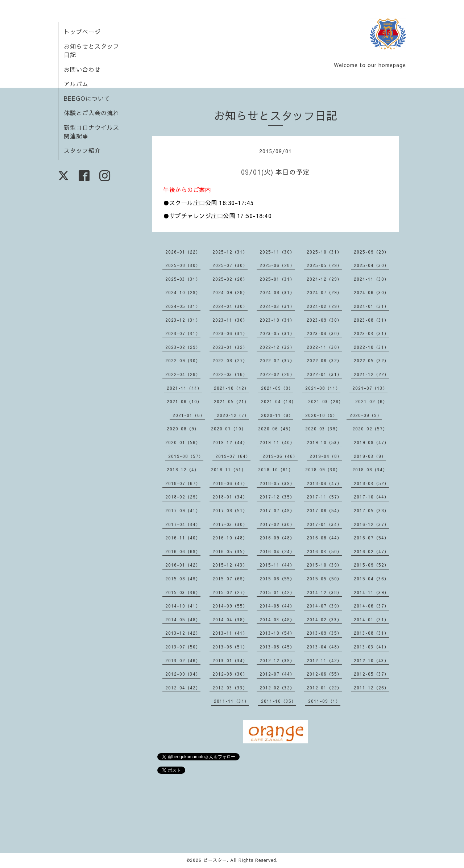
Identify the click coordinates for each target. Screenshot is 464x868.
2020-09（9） (366, 415)
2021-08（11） (323, 388)
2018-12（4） (183, 470)
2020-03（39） (323, 429)
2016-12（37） (371, 524)
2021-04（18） (279, 401)
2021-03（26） (326, 401)
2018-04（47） (324, 483)
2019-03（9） (370, 456)
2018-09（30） (323, 470)
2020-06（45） (276, 429)
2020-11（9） (277, 415)
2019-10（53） (324, 442)
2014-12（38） (324, 592)
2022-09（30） (183, 360)
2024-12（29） (324, 279)
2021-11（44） (184, 388)
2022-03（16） (230, 374)
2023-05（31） (277, 333)
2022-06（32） (324, 360)
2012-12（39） (277, 660)
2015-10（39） (324, 565)
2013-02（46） (183, 660)
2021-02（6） (371, 401)
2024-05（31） (183, 306)
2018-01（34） (230, 497)
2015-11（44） (277, 565)
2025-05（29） (324, 265)
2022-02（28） (277, 374)
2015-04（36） (371, 579)
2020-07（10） (229, 429)
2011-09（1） (324, 701)
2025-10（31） (324, 252)
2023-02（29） (183, 347)
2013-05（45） (277, 647)
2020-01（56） (183, 442)
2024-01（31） (371, 306)
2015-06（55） (277, 579)
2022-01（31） (324, 374)
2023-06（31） (230, 333)
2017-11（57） (324, 497)
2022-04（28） (183, 374)
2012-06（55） (324, 674)
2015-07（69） (230, 579)
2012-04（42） (183, 688)
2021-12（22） (371, 374)
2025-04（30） (371, 265)
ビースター (215, 860)
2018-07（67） (183, 483)
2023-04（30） (324, 333)
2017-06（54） (324, 510)
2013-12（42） (183, 633)
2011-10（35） (279, 701)
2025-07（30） (230, 265)
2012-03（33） (230, 688)
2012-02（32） (277, 688)
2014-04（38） (230, 619)
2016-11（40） (183, 538)
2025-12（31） (230, 252)
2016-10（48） (230, 538)
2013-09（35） (324, 633)
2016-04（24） (277, 551)
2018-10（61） (276, 470)
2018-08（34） (370, 470)
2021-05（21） (231, 401)
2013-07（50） (183, 647)
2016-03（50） (324, 551)
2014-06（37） (371, 606)
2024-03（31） (277, 306)
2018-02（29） (183, 497)
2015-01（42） (277, 592)
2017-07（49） (277, 510)
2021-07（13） (370, 388)
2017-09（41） (183, 510)
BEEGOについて (87, 98)
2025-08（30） (183, 265)
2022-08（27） (230, 360)
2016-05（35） (230, 551)
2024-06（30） (371, 292)
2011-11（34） (231, 701)
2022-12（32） (277, 347)
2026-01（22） (183, 252)
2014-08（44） (277, 606)
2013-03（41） (371, 647)
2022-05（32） (371, 360)
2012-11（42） (324, 660)
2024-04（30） (230, 306)
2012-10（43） (371, 660)
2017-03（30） (230, 524)
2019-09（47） (371, 442)
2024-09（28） (230, 292)
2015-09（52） (371, 565)
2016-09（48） (277, 538)
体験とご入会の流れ (92, 113)
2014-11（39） (371, 592)
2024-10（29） (183, 292)
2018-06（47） (230, 483)
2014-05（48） (183, 619)
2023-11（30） (230, 320)
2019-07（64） (233, 456)
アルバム (76, 84)
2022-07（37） (277, 360)
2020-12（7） (233, 415)
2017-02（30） (277, 524)
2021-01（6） (189, 415)
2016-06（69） (183, 551)
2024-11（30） (371, 279)
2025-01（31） (277, 279)
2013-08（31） (371, 633)
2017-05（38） (371, 510)
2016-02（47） (371, 551)
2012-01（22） (324, 688)
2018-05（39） (277, 483)
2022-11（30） (324, 347)
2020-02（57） (370, 429)
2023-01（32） (230, 347)
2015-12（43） (230, 565)
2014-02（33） (324, 619)
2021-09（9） (277, 388)
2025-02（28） (230, 279)
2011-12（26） (371, 688)
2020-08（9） (183, 429)
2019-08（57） (186, 456)
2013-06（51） (230, 647)
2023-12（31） (183, 320)
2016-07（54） (371, 538)
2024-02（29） (324, 306)
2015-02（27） (230, 592)
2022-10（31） (371, 347)
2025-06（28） (277, 265)
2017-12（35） (277, 497)
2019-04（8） (326, 456)
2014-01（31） (371, 619)
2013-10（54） (277, 633)
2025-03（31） (183, 279)
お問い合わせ (82, 69)
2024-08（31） (277, 292)
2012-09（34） (183, 674)
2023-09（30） (324, 320)
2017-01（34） (324, 524)
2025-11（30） (277, 252)
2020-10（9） (321, 415)
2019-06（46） (280, 456)
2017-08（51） (230, 510)
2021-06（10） (184, 401)
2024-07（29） (324, 292)
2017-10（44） (371, 497)
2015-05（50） (324, 579)
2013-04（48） (324, 647)
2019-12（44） (230, 442)
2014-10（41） (183, 606)
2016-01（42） (183, 565)
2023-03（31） (371, 333)
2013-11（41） (230, 633)
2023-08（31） (371, 320)
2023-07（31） (183, 333)
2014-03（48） (277, 619)
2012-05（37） (371, 674)
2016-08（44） (324, 538)
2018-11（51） (229, 470)
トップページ (82, 32)
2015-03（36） (183, 592)
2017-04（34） (183, 524)
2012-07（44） (277, 674)
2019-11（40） (277, 442)
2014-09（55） (230, 606)
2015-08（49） (183, 579)
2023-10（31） (277, 320)
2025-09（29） (371, 252)
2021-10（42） (231, 388)
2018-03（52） (371, 483)
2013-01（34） (230, 660)
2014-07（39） (324, 606)
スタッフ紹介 (82, 150)
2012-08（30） (230, 674)
